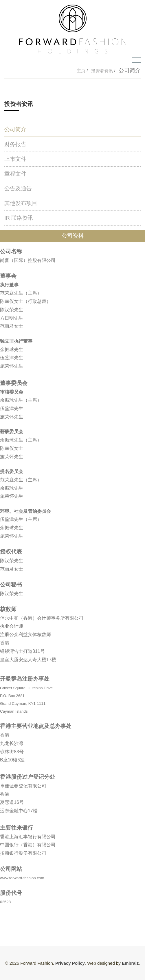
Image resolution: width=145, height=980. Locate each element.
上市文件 (15, 159)
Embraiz (130, 963)
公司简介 (15, 129)
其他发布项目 (21, 203)
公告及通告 (18, 188)
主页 (82, 71)
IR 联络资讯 (19, 218)
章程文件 (15, 174)
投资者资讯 (102, 71)
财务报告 (15, 144)
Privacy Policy (70, 963)
